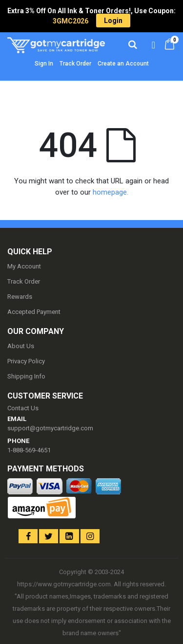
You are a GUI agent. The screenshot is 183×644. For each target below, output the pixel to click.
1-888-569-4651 (29, 450)
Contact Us (23, 408)
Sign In (44, 64)
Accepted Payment (34, 312)
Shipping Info (26, 376)
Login (113, 21)
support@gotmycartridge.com (50, 428)
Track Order (75, 64)
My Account (24, 266)
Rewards (20, 297)
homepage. (111, 192)
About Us (21, 346)
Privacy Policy (26, 361)
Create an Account (123, 64)
